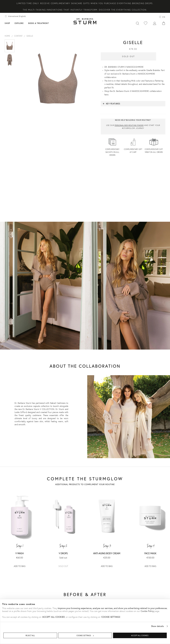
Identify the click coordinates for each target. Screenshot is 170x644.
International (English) (15, 16)
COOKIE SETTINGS (85, 635)
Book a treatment (39, 23)
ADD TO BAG (20, 566)
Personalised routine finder (129, 125)
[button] (133, 104)
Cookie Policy (147, 611)
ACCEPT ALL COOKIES (140, 635)
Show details (157, 626)
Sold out (63, 566)
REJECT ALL (30, 635)
